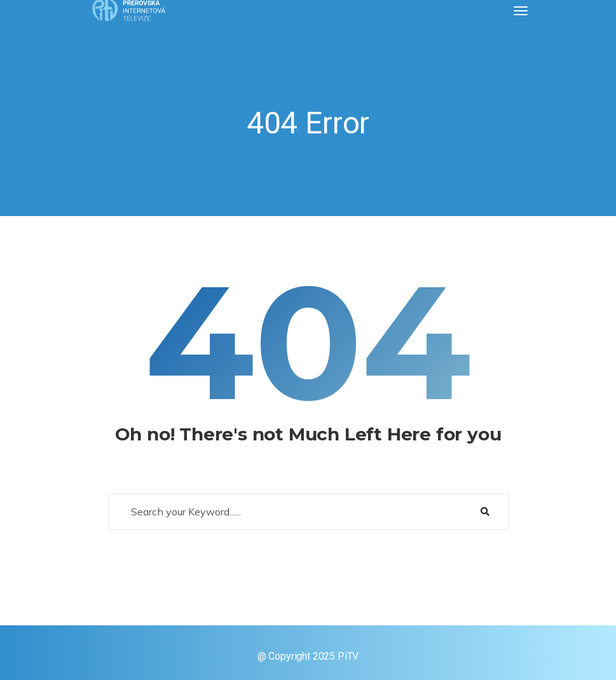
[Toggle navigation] (521, 11)
